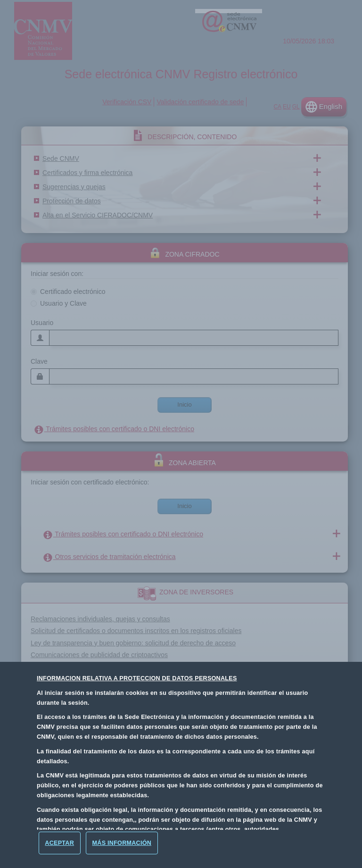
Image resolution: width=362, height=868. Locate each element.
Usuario (42, 323)
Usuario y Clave (63, 303)
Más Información (122, 843)
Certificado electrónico (73, 292)
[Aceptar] (60, 843)
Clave (39, 361)
